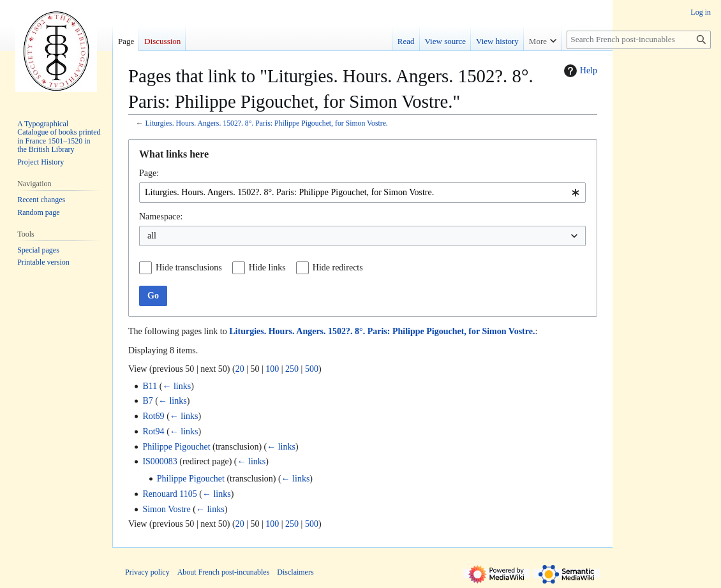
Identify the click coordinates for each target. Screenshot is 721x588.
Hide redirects (338, 268)
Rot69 (153, 416)
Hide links (267, 268)
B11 (150, 386)
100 (272, 369)
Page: (149, 173)
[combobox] (362, 193)
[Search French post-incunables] (639, 40)
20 (240, 369)
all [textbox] (152, 236)
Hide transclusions (189, 268)
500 (312, 369)
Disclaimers (295, 572)
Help (579, 71)
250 (292, 369)
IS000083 (160, 461)
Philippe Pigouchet (176, 447)
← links (176, 386)
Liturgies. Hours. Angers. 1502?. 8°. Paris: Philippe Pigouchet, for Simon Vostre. (266, 123)
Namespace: (161, 217)
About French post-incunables (224, 572)
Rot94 (153, 431)
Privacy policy (147, 572)
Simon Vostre (166, 509)
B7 (147, 401)
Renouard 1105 (169, 494)
